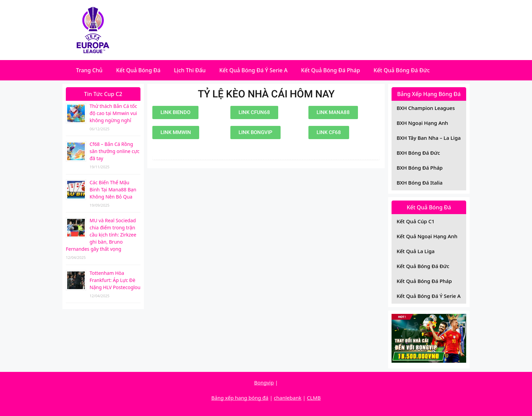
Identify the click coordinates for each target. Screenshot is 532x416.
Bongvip (264, 382)
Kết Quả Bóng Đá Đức (402, 70)
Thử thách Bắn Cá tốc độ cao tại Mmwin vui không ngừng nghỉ (113, 113)
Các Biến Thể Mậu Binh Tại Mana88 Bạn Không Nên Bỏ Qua (113, 190)
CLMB (314, 398)
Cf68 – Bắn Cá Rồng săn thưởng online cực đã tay (115, 151)
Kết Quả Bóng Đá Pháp (330, 70)
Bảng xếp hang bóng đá (240, 398)
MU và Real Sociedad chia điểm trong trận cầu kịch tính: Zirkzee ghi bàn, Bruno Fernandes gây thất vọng (101, 235)
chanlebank (288, 398)
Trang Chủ (89, 70)
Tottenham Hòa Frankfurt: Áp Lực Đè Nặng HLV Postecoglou (115, 280)
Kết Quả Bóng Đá (138, 70)
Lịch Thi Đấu (190, 70)
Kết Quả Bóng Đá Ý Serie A (253, 70)
